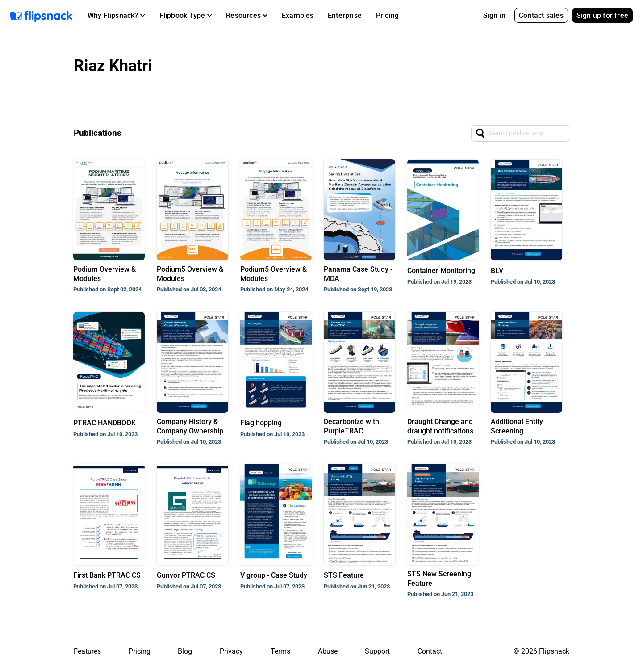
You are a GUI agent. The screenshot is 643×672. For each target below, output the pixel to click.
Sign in (494, 15)
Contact (430, 651)
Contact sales (541, 15)
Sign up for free (602, 15)
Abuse (328, 651)
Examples (298, 15)
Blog (185, 651)
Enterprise (345, 15)
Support (377, 651)
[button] (116, 16)
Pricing (387, 15)
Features (87, 651)
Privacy (231, 651)
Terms (280, 651)
